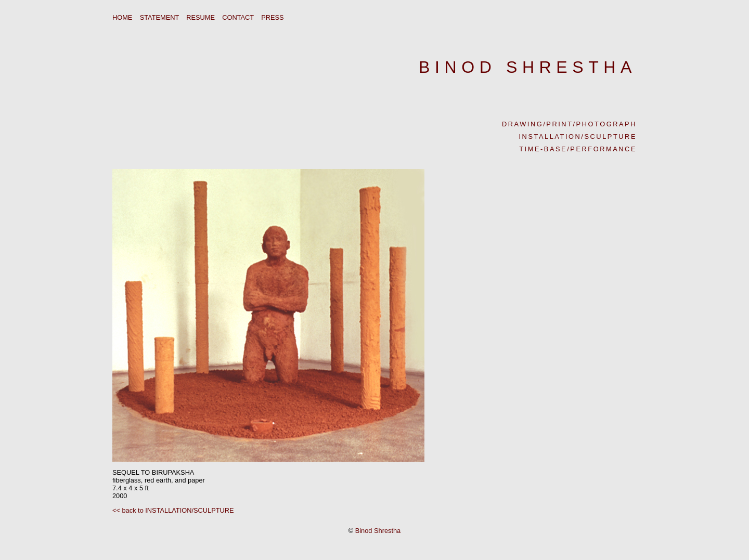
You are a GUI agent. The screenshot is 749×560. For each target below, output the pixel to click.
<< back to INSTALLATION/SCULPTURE (173, 510)
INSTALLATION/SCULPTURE (578, 136)
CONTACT (238, 17)
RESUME (201, 17)
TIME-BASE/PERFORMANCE (578, 149)
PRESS (272, 17)
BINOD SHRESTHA (528, 67)
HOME (122, 17)
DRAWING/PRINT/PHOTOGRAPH (569, 124)
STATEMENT (159, 17)
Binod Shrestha (378, 531)
